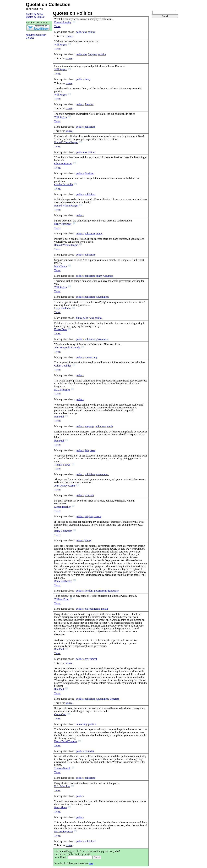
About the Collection (36, 35)
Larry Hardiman (63, 308)
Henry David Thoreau (65, 741)
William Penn (61, 599)
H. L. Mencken (62, 390)
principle (89, 495)
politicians (81, 32)
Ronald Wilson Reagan (66, 142)
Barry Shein (60, 807)
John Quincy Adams (65, 486)
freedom (89, 591)
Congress (93, 54)
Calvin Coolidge (63, 366)
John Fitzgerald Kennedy (67, 348)
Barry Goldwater (63, 531)
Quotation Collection (48, 4)
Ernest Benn (61, 329)
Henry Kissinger (63, 224)
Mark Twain (60, 266)
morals (105, 609)
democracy (113, 591)
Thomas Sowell (62, 465)
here (91, 863)
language (89, 426)
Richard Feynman (63, 831)
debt (87, 450)
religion (89, 516)
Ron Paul (59, 417)
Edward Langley (63, 22)
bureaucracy (91, 357)
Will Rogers (60, 45)
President (89, 173)
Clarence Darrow (63, 163)
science (97, 516)
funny (88, 79)
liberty (88, 540)
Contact (30, 38)
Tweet (57, 26)
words (110, 426)
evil (87, 609)
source (69, 58)
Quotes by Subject (35, 17)
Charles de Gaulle (63, 184)
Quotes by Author (35, 14)
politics (91, 32)
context (69, 36)
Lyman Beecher (62, 507)
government (103, 297)
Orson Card (60, 714)
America (89, 104)
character (89, 751)
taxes (93, 450)
